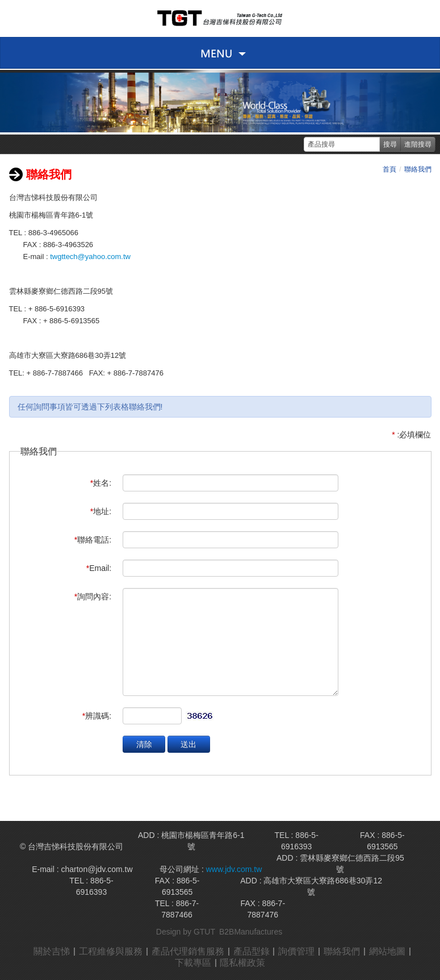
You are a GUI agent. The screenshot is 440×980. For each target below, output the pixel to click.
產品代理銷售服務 (188, 952)
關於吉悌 (52, 952)
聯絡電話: (93, 540)
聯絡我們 (418, 169)
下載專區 (193, 963)
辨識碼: (97, 716)
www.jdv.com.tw (233, 869)
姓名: (101, 483)
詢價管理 (297, 952)
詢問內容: (93, 597)
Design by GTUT (186, 932)
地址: (101, 511)
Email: (99, 568)
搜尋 (390, 144)
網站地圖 (388, 952)
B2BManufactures (251, 932)
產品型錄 (252, 952)
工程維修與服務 (111, 952)
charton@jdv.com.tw (97, 869)
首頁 (389, 169)
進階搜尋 (418, 144)
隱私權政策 (243, 963)
